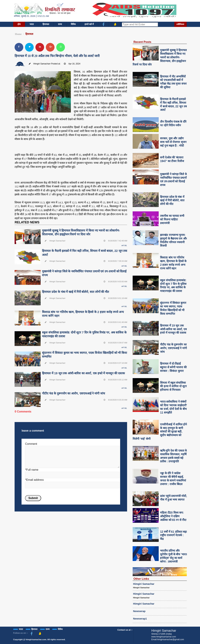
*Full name (32, 470)
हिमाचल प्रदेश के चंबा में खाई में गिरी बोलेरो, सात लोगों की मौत (76, 292)
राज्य (60, 24)
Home (18, 34)
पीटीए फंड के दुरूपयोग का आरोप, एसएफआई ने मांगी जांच (74, 393)
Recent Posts (142, 42)
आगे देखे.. (124, 246)
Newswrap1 (140, 619)
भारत (32, 24)
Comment (31, 444)
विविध (73, 24)
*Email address (34, 480)
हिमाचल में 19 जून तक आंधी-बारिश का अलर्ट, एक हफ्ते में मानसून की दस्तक (83, 373)
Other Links (141, 579)
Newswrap (139, 611)
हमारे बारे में (89, 24)
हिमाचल (46, 24)
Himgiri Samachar (144, 584)
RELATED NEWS (27, 222)
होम (19, 24)
